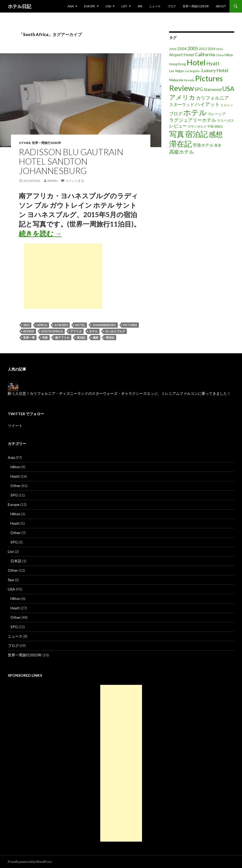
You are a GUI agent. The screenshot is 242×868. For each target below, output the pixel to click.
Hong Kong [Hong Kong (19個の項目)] (178, 64)
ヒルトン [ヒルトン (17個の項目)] (227, 105)
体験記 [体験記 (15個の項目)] (219, 126)
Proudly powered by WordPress (30, 862)
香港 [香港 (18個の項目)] (218, 145)
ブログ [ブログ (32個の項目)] (176, 114)
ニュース (155, 6)
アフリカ (76, 331)
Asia (71, 6)
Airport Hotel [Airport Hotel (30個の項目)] (182, 54)
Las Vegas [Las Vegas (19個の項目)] (177, 71)
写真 (45, 337)
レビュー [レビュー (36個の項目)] (178, 126)
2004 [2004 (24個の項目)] (182, 49)
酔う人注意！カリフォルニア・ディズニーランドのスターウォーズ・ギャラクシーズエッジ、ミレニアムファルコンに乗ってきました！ (119, 393)
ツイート (15, 426)
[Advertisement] (63, 276)
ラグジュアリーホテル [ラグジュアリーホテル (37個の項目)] (193, 120)
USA (108, 6)
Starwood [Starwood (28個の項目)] (213, 89)
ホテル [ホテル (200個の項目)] (195, 112)
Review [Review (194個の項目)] (181, 88)
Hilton (15, 467)
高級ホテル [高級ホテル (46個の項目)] (182, 152)
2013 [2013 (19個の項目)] (203, 49)
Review (29, 331)
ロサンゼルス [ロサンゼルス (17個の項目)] (197, 126)
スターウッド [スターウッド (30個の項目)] (182, 104)
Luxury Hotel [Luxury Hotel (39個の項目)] (215, 70)
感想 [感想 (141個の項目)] (216, 134)
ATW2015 (61, 325)
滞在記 (110, 337)
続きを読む (40, 233)
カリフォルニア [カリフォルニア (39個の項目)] (213, 98)
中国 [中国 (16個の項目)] (210, 126)
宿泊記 (81, 337)
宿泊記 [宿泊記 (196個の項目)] (196, 134)
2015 (26, 325)
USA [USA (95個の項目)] (228, 88)
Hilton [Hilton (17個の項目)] (229, 55)
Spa (140, 6)
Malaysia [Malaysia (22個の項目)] (176, 80)
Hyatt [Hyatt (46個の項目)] (213, 63)
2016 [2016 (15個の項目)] (220, 49)
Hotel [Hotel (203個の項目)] (196, 62)
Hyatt (15, 476)
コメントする (75, 181)
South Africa (52, 331)
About (221, 6)
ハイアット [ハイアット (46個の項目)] (207, 104)
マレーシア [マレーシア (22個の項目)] (217, 114)
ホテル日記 (20, 6)
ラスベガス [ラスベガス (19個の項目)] (225, 120)
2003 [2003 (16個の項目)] (173, 49)
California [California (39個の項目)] (205, 54)
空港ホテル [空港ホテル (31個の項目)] (203, 145)
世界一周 (29, 337)
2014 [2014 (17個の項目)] (211, 49)
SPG (14, 495)
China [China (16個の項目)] (220, 55)
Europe (90, 6)
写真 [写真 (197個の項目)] (177, 134)
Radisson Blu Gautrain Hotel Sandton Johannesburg (71, 161)
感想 (96, 337)
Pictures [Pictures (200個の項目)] (209, 78)
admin (52, 181)
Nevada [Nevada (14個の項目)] (189, 80)
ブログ (172, 6)
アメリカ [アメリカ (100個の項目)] (182, 97)
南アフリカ (62, 337)
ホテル (93, 331)
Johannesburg (104, 325)
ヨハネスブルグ (115, 331)
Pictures (130, 325)
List (124, 6)
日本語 (16, 561)
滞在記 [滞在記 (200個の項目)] (181, 144)
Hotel (80, 325)
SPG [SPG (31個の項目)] (199, 89)
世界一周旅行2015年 (196, 6)
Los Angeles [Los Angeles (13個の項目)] (193, 71)
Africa (42, 325)
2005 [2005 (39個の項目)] (193, 48)
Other (25, 143)
